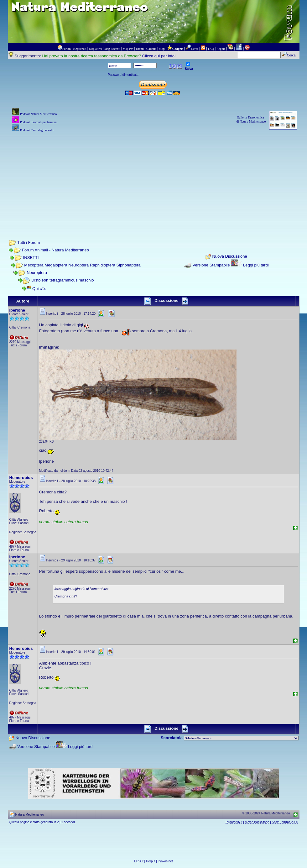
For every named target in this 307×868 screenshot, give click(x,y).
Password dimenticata (123, 75)
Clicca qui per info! (159, 56)
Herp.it (151, 861)
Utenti (140, 49)
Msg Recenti (112, 49)
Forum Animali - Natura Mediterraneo (55, 250)
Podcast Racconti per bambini (39, 122)
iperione (17, 310)
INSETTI (31, 258)
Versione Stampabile (211, 265)
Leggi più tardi (256, 265)
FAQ (211, 49)
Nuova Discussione (229, 257)
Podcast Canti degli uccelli (37, 130)
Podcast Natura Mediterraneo (38, 114)
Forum (67, 49)
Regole (221, 49)
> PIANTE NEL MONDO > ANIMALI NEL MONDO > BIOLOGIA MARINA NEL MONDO (241, 738)
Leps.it (139, 861)
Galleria (151, 49)
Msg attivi (95, 49)
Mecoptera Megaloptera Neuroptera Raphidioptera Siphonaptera (82, 265)
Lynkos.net (165, 861)
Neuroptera (37, 273)
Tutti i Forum (29, 242)
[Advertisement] (154, 177)
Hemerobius (21, 478)
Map (162, 49)
